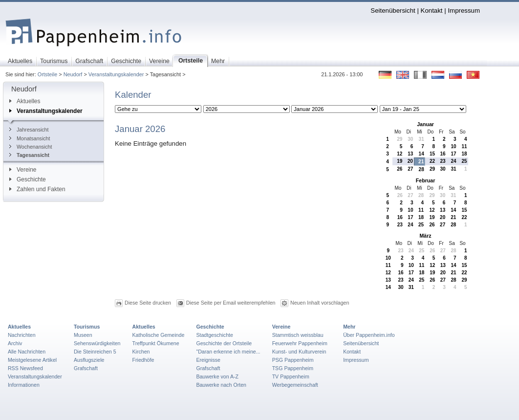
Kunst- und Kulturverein (299, 352)
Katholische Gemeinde (159, 335)
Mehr (349, 327)
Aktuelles (25, 101)
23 (443, 161)
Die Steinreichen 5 (95, 352)
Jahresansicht (29, 130)
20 (410, 161)
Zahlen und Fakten (37, 189)
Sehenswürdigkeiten (97, 343)
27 (410, 169)
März (425, 236)
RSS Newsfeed (25, 368)
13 (410, 154)
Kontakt (432, 11)
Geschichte (28, 179)
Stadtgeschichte (215, 335)
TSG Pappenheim (293, 368)
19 (400, 161)
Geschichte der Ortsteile (224, 343)
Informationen (24, 385)
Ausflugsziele (89, 360)
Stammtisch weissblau (298, 335)
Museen (83, 335)
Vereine (23, 170)
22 (432, 161)
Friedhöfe (143, 360)
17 (453, 154)
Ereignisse (208, 360)
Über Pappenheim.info (369, 335)
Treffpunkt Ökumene (156, 343)
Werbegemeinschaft (295, 385)
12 (400, 154)
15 (432, 154)
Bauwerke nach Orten (221, 385)
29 (400, 139)
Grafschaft (86, 368)
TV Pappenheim (291, 376)
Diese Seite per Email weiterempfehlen (231, 303)
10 (453, 146)
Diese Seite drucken (148, 303)
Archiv (15, 343)
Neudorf (73, 74)
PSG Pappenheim (293, 360)
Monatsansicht (30, 138)
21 (421, 162)
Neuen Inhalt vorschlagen (320, 303)
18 (464, 154)
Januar (425, 124)
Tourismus (87, 327)
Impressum (464, 11)
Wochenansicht (31, 147)
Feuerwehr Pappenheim (300, 343)
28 (422, 169)
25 (464, 161)
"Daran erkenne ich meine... (228, 352)
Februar (426, 180)
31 (422, 139)
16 (443, 154)
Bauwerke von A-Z (217, 376)
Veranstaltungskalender (116, 74)
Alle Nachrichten (27, 352)
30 (410, 139)
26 (400, 169)
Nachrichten (22, 335)
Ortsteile (48, 74)
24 (453, 161)
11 (464, 146)
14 (422, 154)
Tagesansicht (29, 155)
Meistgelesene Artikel (32, 360)
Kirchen (141, 352)
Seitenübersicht (393, 11)
